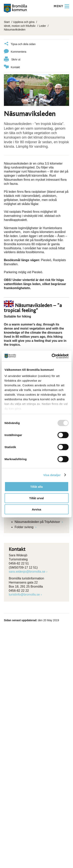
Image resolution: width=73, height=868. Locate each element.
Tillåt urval (36, 498)
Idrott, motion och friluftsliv (20, 26)
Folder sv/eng (24, 527)
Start (7, 22)
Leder (42, 26)
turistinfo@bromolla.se (24, 595)
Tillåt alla (37, 487)
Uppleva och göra (24, 22)
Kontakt (12, 67)
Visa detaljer (52, 475)
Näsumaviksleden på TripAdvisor (38, 522)
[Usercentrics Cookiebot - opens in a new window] (52, 356)
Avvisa (37, 509)
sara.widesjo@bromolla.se (27, 572)
